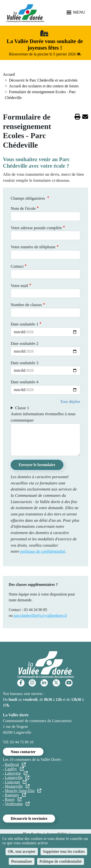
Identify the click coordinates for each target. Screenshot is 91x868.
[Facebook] (21, 683)
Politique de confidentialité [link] (61, 861)
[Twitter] (56, 683)
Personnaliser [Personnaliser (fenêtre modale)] (22, 861)
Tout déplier (70, 402)
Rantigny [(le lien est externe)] (15, 795)
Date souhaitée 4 (25, 382)
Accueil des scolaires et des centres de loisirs (44, 86)
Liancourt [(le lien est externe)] (16, 782)
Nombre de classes (26, 305)
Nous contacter (23, 752)
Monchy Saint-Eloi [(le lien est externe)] (23, 791)
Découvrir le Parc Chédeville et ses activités (43, 80)
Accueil (9, 74)
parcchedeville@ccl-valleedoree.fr (40, 615)
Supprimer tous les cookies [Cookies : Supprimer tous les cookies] (64, 851)
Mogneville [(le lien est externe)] (17, 786)
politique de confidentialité (43, 551)
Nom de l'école (23, 208)
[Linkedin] (44, 683)
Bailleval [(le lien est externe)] (15, 765)
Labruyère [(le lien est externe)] (16, 773)
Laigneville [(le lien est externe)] (17, 778)
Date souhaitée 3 (25, 363)
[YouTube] (69, 683)
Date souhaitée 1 (25, 324)
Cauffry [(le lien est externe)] (14, 769)
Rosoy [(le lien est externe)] (13, 799)
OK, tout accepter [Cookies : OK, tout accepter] (22, 851)
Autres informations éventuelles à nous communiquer (43, 417)
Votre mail (19, 286)
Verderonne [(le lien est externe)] (17, 804)
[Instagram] (32, 683)
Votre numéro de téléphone (33, 247)
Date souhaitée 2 (25, 343)
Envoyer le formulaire (37, 465)
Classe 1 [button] (22, 408)
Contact (17, 266)
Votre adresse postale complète (36, 228)
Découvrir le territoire (29, 819)
